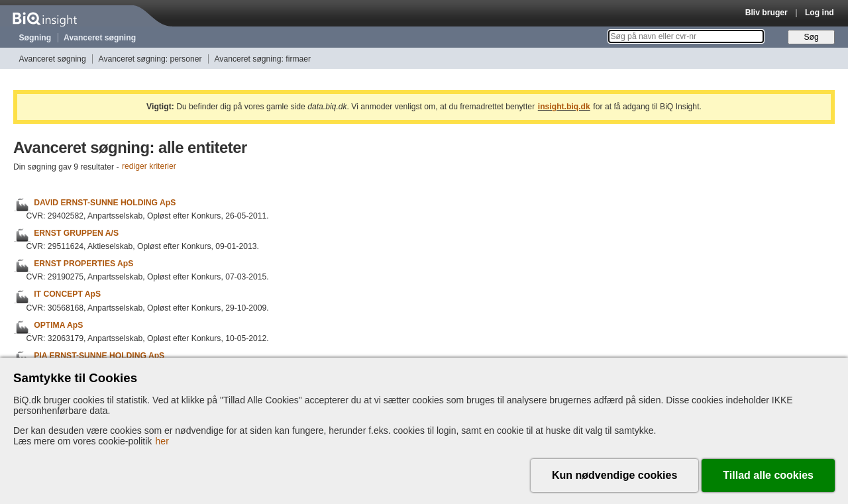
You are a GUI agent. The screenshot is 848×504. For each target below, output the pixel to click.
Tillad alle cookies (768, 475)
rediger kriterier (149, 167)
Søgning (35, 38)
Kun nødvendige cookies (614, 475)
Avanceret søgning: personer (150, 59)
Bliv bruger (767, 13)
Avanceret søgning (100, 38)
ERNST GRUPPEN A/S (76, 233)
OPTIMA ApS (58, 325)
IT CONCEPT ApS (67, 295)
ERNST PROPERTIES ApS (83, 264)
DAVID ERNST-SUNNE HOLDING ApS (105, 203)
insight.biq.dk (564, 107)
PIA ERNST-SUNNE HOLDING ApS (99, 356)
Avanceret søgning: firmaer (262, 59)
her (162, 441)
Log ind (820, 13)
